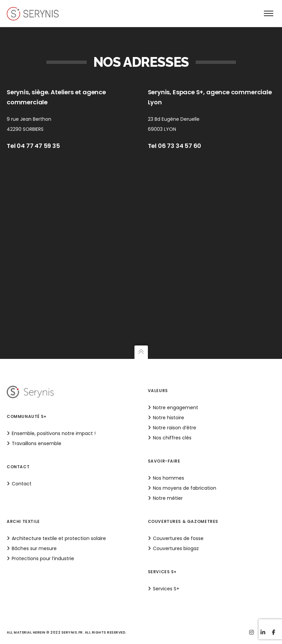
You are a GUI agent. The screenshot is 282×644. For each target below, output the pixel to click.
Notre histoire (168, 418)
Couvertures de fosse (178, 538)
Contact (22, 484)
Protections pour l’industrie (43, 558)
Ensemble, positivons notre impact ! (54, 433)
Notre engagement (176, 408)
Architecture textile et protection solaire (59, 538)
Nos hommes (168, 478)
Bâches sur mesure (34, 548)
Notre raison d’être (175, 428)
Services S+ (166, 589)
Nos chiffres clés (172, 438)
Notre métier (168, 498)
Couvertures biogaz (176, 548)
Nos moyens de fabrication (185, 488)
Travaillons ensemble (37, 443)
